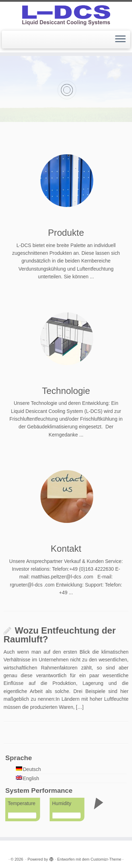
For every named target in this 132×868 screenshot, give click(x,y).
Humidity (62, 803)
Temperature (22, 803)
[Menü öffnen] (120, 40)
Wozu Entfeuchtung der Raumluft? (60, 635)
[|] (66, 15)
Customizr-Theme (106, 859)
